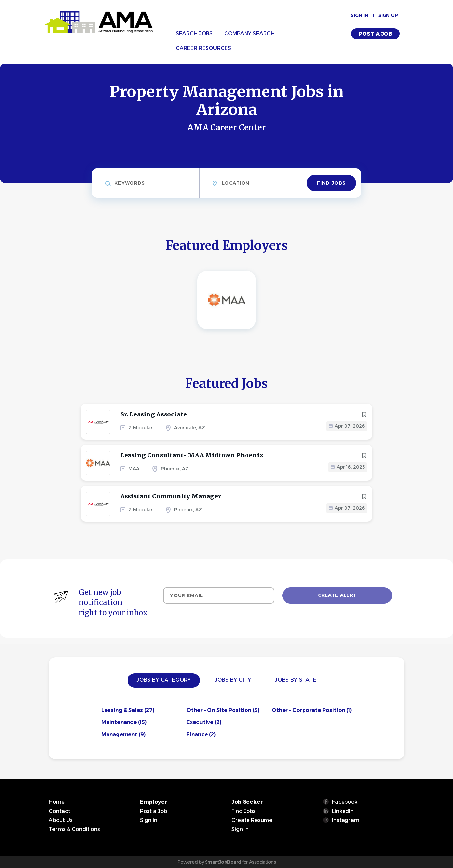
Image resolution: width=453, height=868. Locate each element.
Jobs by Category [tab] (164, 680)
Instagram (346, 820)
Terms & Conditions (74, 829)
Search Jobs (194, 34)
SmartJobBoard (223, 862)
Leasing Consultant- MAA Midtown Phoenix (192, 455)
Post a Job (375, 34)
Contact (59, 811)
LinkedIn (343, 811)
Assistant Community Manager (171, 496)
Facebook (345, 802)
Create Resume (252, 820)
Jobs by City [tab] (233, 680)
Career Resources (203, 48)
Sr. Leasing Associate (154, 414)
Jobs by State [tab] (295, 680)
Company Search (249, 34)
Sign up (388, 15)
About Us (61, 820)
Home (57, 802)
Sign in (360, 15)
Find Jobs (331, 183)
